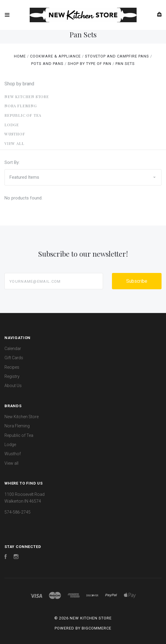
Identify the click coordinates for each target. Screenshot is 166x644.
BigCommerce (97, 628)
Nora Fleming (21, 106)
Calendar (13, 349)
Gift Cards (14, 358)
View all (14, 143)
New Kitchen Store (27, 96)
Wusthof (15, 134)
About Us (13, 386)
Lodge (12, 125)
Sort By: (12, 162)
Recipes (12, 367)
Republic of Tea (23, 115)
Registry (12, 376)
